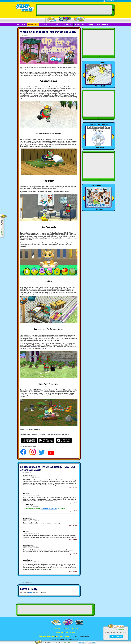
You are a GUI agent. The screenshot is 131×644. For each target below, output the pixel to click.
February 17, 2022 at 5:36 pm (31, 521)
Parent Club (79, 19)
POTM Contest (100, 148)
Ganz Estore (29, 1)
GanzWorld (75, 629)
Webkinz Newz (65, 19)
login (108, 1)
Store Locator (100, 209)
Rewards (52, 19)
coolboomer (25, 35)
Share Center (102, 25)
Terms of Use (60, 636)
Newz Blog (21, 25)
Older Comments (26, 473)
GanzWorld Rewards (58, 629)
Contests (68, 25)
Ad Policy (67, 636)
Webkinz (68, 629)
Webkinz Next (33, 25)
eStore (45, 25)
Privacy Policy (51, 636)
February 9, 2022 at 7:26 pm (31, 548)
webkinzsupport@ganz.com (49, 509)
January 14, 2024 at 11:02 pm (31, 477)
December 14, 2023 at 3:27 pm (35, 506)
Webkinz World (19, 1)
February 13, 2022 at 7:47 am (31, 533)
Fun (56, 25)
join (112, 1)
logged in (31, 592)
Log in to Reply (73, 487)
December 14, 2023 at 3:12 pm (32, 495)
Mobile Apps (79, 25)
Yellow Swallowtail (100, 86)
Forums (91, 25)
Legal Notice (42, 636)
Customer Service (84, 636)
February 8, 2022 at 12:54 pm (31, 562)
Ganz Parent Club (70, 632)
